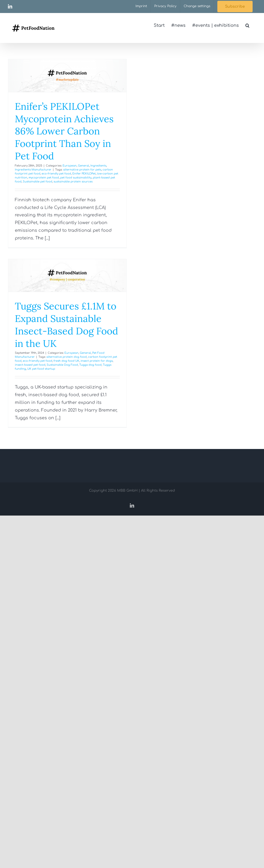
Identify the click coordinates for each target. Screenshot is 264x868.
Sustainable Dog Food (62, 365)
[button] (247, 25)
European (70, 166)
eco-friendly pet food (56, 174)
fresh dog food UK (66, 361)
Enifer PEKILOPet (84, 174)
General (83, 166)
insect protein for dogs (97, 361)
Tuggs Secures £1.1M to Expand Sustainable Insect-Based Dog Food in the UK (67, 325)
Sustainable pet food (38, 182)
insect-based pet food (30, 365)
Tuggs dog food (90, 365)
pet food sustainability (76, 178)
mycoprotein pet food (44, 178)
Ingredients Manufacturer (33, 170)
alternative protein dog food (67, 357)
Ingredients (98, 166)
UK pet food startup (41, 369)
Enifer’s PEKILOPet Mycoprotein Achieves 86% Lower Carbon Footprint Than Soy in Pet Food (64, 131)
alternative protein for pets (82, 170)
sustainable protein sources (73, 182)
